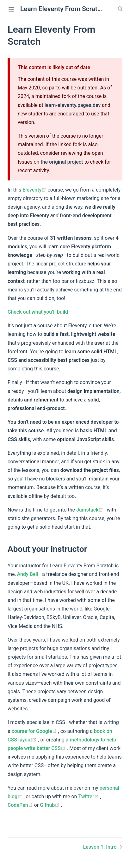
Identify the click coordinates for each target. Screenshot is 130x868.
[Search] (121, 9)
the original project (62, 162)
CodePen (21, 805)
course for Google (35, 731)
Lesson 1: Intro (100, 847)
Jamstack (90, 510)
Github (50, 805)
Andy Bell (28, 574)
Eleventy (35, 190)
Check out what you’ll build (38, 312)
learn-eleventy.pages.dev (73, 105)
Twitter (89, 796)
